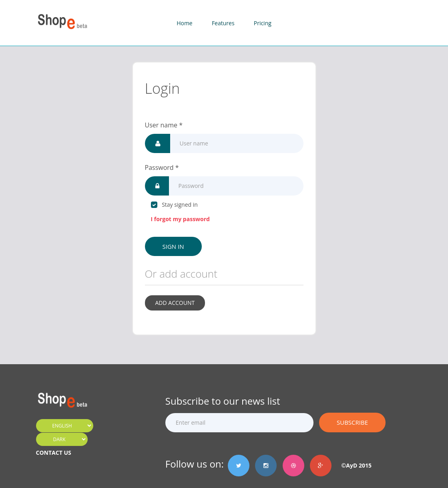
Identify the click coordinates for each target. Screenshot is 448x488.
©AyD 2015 (354, 465)
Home (185, 23)
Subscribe (352, 422)
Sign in (173, 246)
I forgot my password (180, 219)
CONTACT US (54, 453)
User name (164, 125)
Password (162, 167)
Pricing (263, 23)
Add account (175, 303)
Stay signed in (174, 205)
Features (223, 23)
